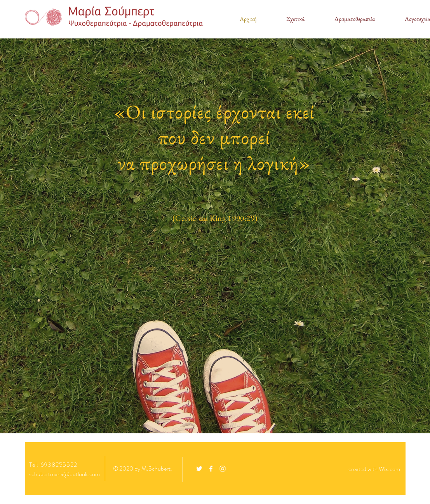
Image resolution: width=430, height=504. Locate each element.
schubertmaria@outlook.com (64, 474)
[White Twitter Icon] (199, 469)
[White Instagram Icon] (223, 469)
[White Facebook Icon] (211, 469)
